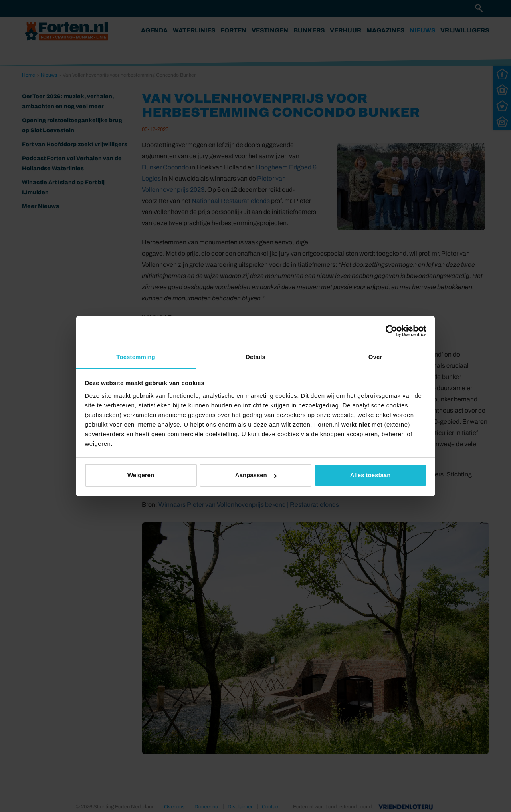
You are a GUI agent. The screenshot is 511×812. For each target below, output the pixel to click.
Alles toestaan (370, 475)
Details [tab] (255, 357)
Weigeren (141, 475)
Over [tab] (375, 357)
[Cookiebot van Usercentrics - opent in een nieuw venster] (391, 331)
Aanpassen (256, 475)
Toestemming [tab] (136, 357)
